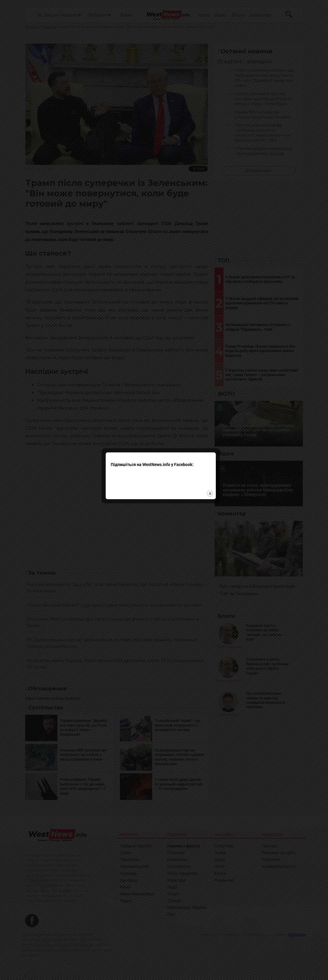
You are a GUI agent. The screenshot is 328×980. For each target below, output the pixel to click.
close (213, 508)
